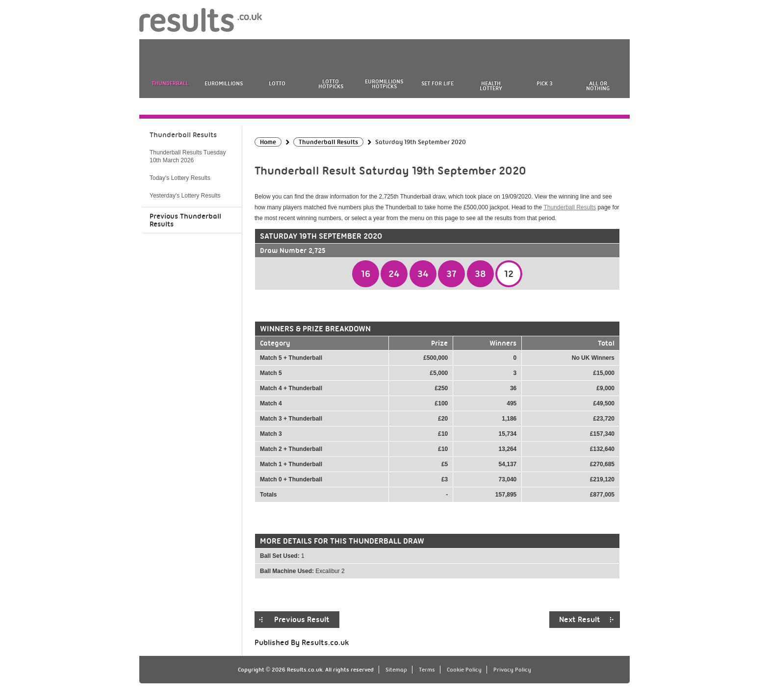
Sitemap (396, 670)
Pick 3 (544, 83)
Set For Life (437, 83)
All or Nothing (598, 86)
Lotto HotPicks (331, 84)
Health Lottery (491, 86)
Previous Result (302, 620)
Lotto (277, 83)
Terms (427, 670)
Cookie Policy (464, 670)
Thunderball (170, 83)
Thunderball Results (570, 207)
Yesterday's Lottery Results (185, 196)
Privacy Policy (512, 670)
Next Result (580, 620)
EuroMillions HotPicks (384, 84)
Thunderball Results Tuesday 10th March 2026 (188, 156)
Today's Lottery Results (180, 178)
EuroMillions (224, 83)
